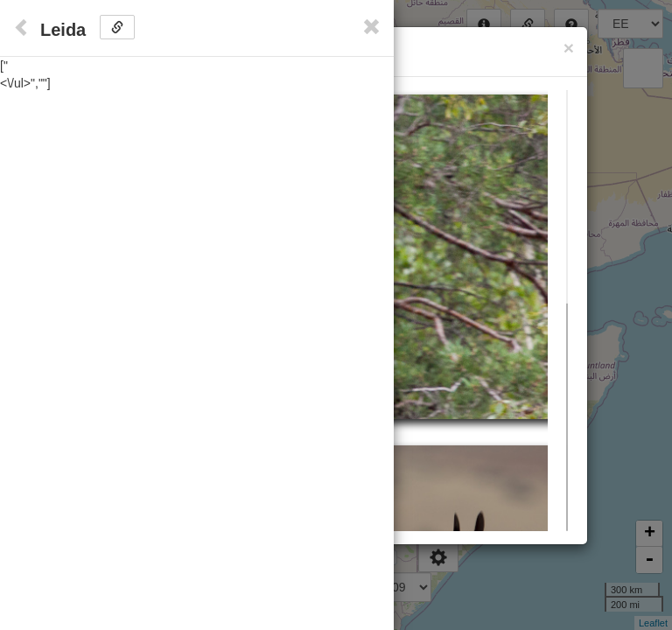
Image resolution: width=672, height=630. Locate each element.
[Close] (569, 48)
